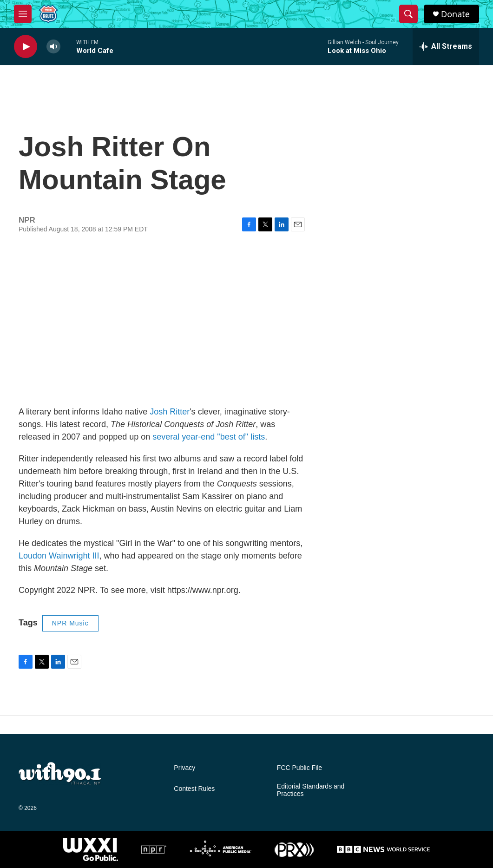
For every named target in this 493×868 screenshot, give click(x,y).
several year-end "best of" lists (209, 437)
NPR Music (70, 623)
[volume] (53, 47)
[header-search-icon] (408, 14)
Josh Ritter (170, 412)
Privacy (184, 768)
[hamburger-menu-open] (23, 14)
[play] (26, 47)
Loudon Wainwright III (59, 556)
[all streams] (446, 46)
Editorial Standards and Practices (311, 790)
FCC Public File (299, 768)
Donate (455, 14)
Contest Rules (194, 789)
